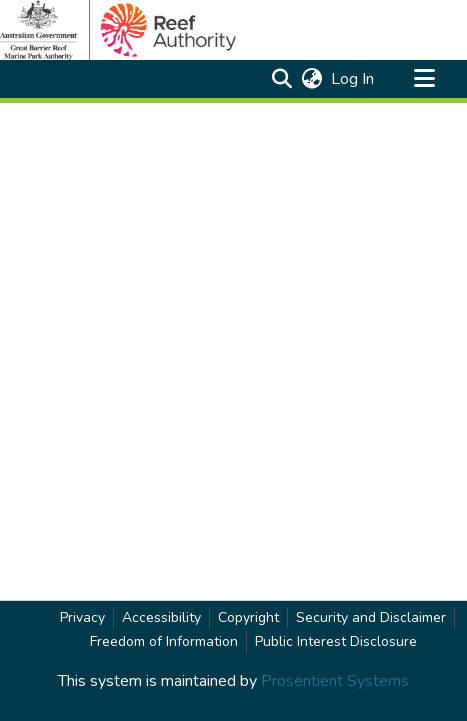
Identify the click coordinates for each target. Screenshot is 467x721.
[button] (281, 79)
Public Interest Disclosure (336, 641)
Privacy (82, 617)
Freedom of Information (164, 641)
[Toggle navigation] (424, 79)
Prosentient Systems (335, 681)
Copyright (248, 617)
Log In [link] (353, 79)
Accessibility (161, 617)
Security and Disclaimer (371, 617)
